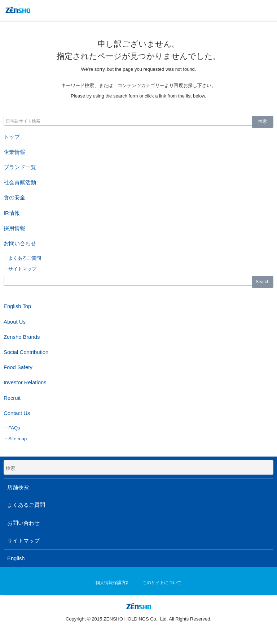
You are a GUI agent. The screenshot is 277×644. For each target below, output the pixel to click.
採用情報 (14, 228)
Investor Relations (25, 382)
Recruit (12, 398)
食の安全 (14, 198)
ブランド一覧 (20, 167)
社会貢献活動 (20, 182)
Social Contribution (26, 352)
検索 (263, 121)
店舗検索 (18, 487)
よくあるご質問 (25, 258)
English (16, 558)
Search (263, 282)
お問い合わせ (20, 243)
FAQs (14, 428)
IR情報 (12, 213)
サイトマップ (22, 269)
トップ (12, 137)
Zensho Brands (22, 337)
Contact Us (17, 413)
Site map (17, 439)
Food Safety (18, 367)
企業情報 (14, 152)
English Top (17, 306)
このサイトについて (162, 583)
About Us (15, 322)
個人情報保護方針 (113, 583)
